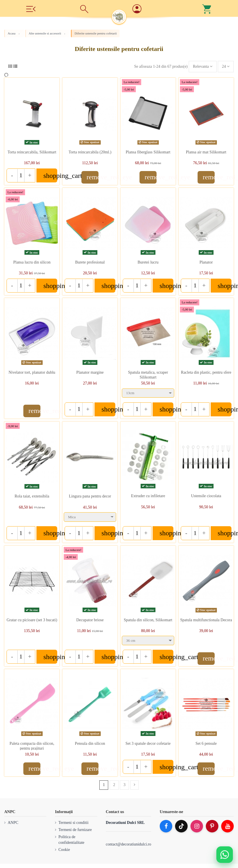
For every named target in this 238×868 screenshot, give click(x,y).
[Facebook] (166, 826)
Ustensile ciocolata (206, 496)
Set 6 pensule (206, 743)
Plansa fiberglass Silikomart (148, 152)
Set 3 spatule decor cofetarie (148, 743)
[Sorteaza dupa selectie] (203, 67)
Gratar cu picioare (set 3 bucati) (32, 620)
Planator (206, 262)
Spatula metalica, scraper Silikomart (148, 375)
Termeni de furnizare (75, 830)
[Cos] (207, 9)
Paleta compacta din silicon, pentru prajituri (32, 746)
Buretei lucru (148, 262)
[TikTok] (181, 826)
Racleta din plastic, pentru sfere (206, 372)
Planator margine (90, 372)
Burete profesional (90, 262)
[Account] (154, 9)
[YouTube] (227, 826)
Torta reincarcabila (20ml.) (90, 152)
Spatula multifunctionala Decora (206, 620)
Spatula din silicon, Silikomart (148, 620)
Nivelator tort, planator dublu (32, 372)
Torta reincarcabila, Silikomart (32, 152)
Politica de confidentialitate (71, 840)
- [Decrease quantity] (12, 175)
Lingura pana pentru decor (90, 496)
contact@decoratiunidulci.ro (129, 844)
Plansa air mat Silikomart (206, 152)
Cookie (64, 850)
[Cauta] (84, 9)
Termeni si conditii (73, 823)
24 (226, 66)
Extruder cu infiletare (148, 496)
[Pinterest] (212, 826)
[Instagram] (197, 826)
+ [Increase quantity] (30, 175)
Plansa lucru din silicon (32, 262)
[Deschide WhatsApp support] (225, 855)
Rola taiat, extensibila (32, 496)
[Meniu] (31, 8)
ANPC (13, 823)
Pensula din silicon (90, 743)
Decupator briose (90, 620)
